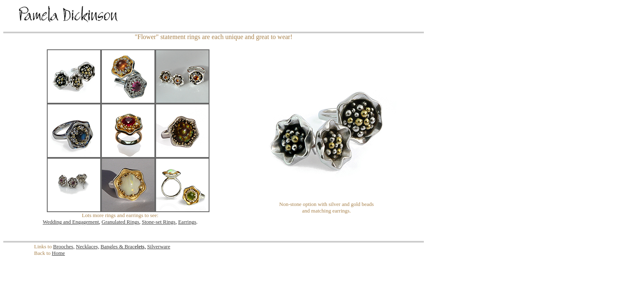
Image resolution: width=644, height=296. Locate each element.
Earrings (187, 222)
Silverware (159, 246)
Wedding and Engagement (71, 222)
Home (58, 253)
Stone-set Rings (159, 222)
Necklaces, (88, 246)
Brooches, (64, 246)
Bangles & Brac (119, 246)
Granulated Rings (120, 222)
